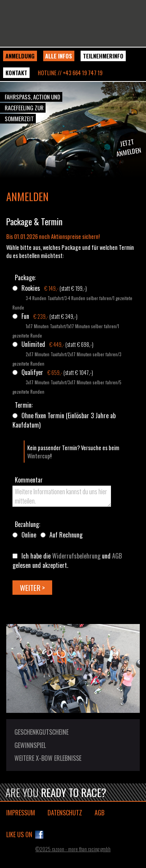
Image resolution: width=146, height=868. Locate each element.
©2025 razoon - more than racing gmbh (73, 849)
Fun (25, 316)
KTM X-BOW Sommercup (73, 23)
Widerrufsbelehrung (76, 556)
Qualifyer (32, 372)
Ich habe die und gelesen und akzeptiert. (67, 560)
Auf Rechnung (66, 535)
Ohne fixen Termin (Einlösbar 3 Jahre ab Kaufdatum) (64, 420)
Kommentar (29, 480)
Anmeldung (20, 56)
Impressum (21, 813)
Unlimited (33, 344)
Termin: (24, 405)
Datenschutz (65, 813)
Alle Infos (59, 56)
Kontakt (16, 73)
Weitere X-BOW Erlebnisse (48, 758)
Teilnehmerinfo (103, 56)
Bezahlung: (27, 524)
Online (29, 535)
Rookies (31, 288)
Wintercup (39, 456)
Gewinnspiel (30, 745)
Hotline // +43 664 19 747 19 (70, 73)
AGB (117, 556)
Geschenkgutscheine (41, 732)
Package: (25, 278)
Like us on (19, 834)
